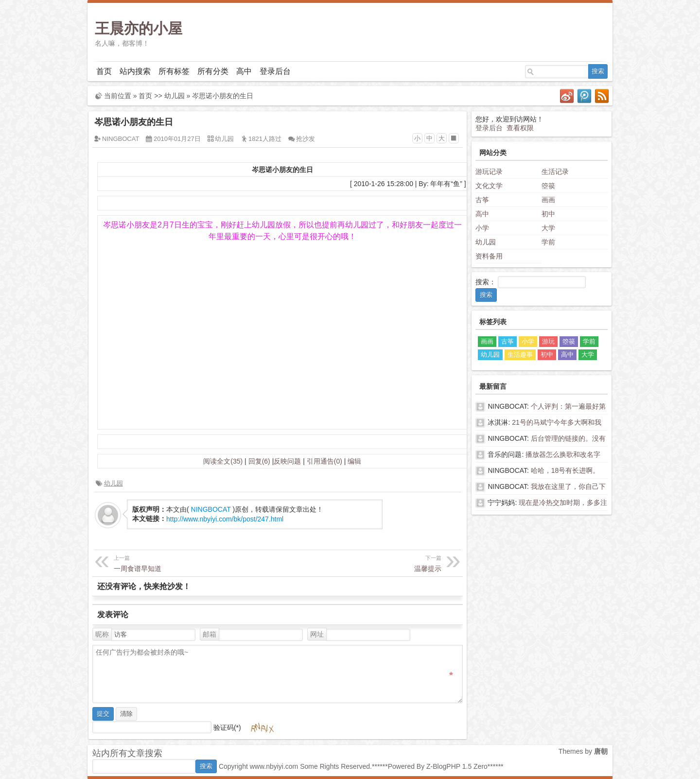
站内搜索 (135, 71)
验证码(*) (227, 727)
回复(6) (259, 461)
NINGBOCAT (121, 139)
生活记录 (555, 172)
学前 (548, 242)
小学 (482, 228)
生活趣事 (520, 355)
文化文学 (489, 186)
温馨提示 (361, 563)
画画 (548, 200)
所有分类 (213, 71)
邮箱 (210, 634)
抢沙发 (306, 139)
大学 (548, 228)
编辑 (354, 461)
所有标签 (174, 71)
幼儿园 (175, 96)
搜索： (486, 282)
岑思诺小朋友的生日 (223, 96)
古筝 (482, 200)
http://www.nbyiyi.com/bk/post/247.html (225, 519)
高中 (244, 71)
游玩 (548, 341)
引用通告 (324, 461)
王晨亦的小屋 (139, 28)
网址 (317, 634)
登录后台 (275, 71)
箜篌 (548, 186)
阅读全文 (223, 461)
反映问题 (287, 461)
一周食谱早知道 (194, 563)
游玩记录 (489, 172)
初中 (548, 214)
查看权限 (520, 128)
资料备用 (489, 256)
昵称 (102, 634)
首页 (104, 71)
